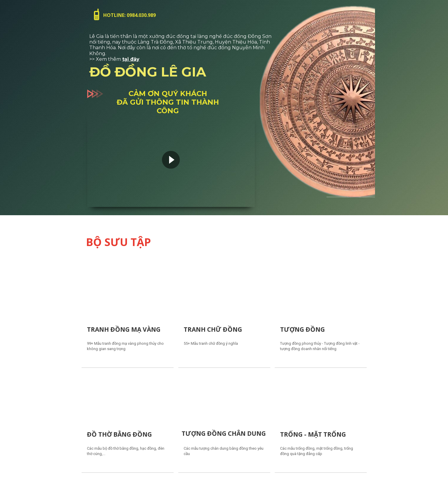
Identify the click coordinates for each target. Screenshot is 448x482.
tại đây (131, 59)
